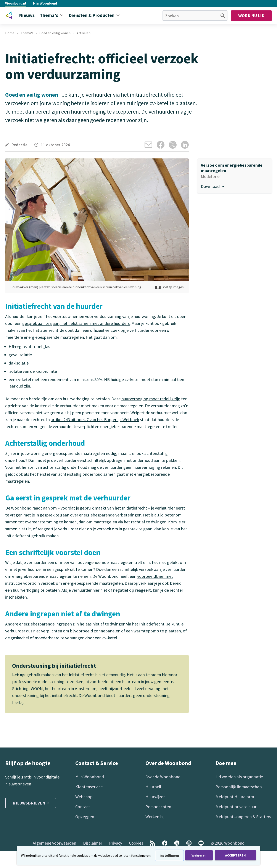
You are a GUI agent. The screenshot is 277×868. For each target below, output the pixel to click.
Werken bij (155, 817)
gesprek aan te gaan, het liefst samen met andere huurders (76, 323)
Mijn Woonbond (45, 3)
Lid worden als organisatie (239, 777)
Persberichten (158, 807)
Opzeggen (85, 817)
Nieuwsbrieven (31, 803)
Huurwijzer (155, 797)
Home (10, 33)
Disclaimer (93, 843)
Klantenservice (89, 787)
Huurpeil (153, 787)
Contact (83, 807)
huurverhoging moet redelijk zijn (151, 399)
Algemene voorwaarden (54, 843)
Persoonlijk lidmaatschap (239, 787)
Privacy (116, 843)
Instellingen (169, 855)
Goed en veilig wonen (55, 33)
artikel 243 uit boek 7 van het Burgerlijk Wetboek (95, 419)
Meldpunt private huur (236, 807)
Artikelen (84, 33)
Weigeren (199, 855)
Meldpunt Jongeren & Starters (243, 817)
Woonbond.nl (16, 3)
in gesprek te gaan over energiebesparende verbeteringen (89, 515)
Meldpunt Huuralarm (235, 797)
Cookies (136, 843)
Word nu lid (251, 15)
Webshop (84, 797)
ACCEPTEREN (235, 855)
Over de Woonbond (163, 777)
